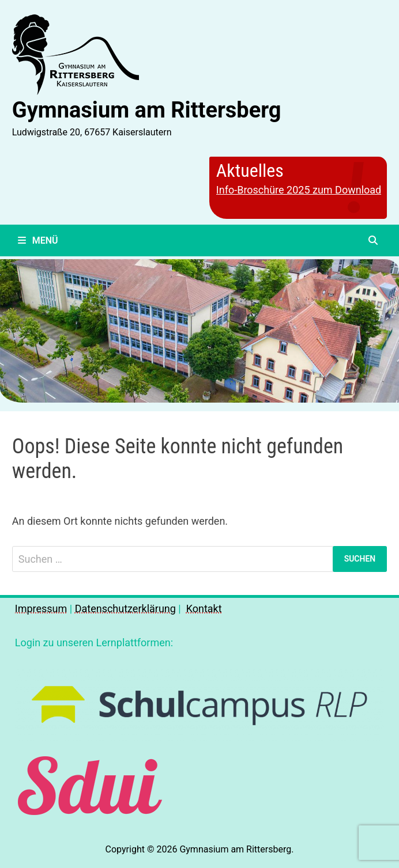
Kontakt (204, 609)
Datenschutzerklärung (125, 609)
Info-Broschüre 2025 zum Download (299, 190)
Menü (38, 240)
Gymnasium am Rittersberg (147, 110)
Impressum (41, 609)
